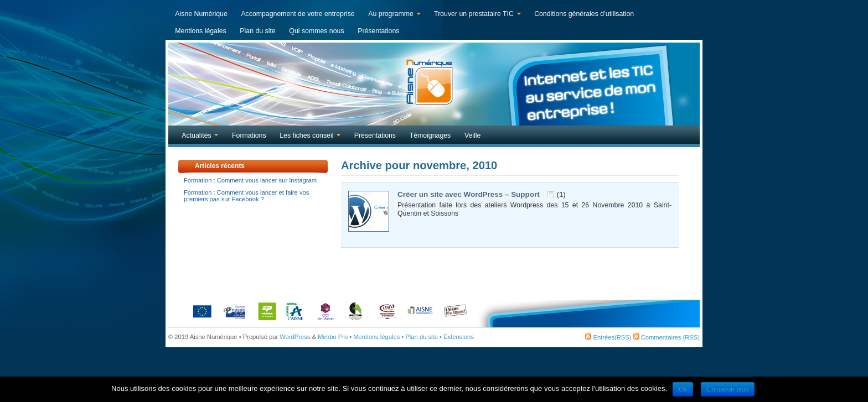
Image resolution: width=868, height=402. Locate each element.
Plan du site (257, 31)
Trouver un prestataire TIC (475, 15)
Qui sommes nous (316, 31)
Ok (683, 389)
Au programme (392, 15)
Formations (249, 135)
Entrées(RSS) (608, 337)
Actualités (197, 137)
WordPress (295, 337)
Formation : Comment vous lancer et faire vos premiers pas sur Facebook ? (246, 196)
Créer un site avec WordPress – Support (469, 194)
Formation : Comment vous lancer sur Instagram (250, 180)
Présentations (378, 31)
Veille (472, 135)
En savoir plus (728, 389)
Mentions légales (200, 31)
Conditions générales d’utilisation (584, 14)
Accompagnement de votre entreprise (298, 14)
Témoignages (430, 135)
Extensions (459, 337)
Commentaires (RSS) (666, 337)
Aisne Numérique (201, 14)
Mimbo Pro (333, 337)
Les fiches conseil (308, 137)
